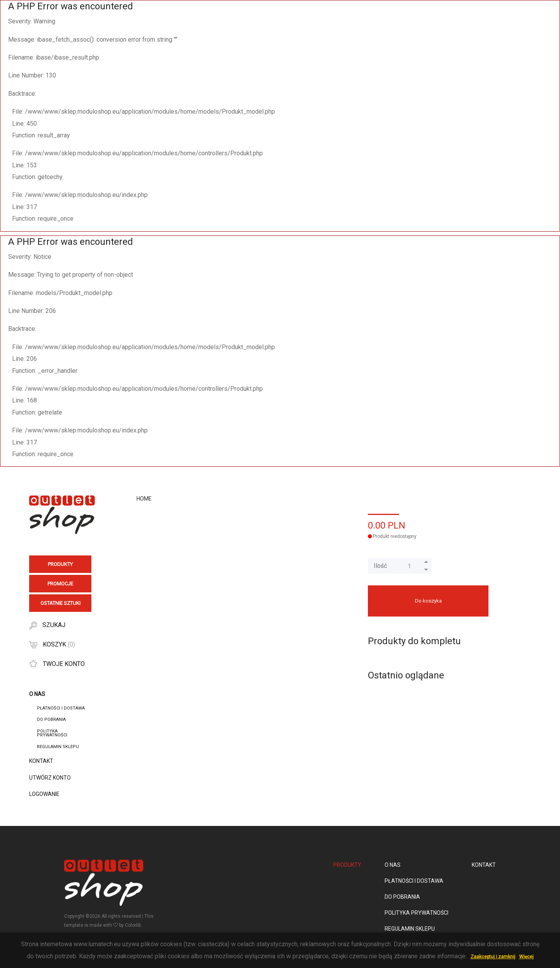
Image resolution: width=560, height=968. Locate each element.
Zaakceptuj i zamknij (493, 957)
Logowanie (44, 794)
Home (144, 499)
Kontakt (41, 761)
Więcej (526, 957)
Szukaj (47, 625)
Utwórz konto (50, 778)
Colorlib (133, 925)
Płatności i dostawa (61, 708)
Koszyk (52, 645)
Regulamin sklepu (58, 747)
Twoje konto (57, 664)
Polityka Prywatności (52, 733)
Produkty (347, 865)
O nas (393, 865)
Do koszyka (428, 601)
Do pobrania (51, 719)
